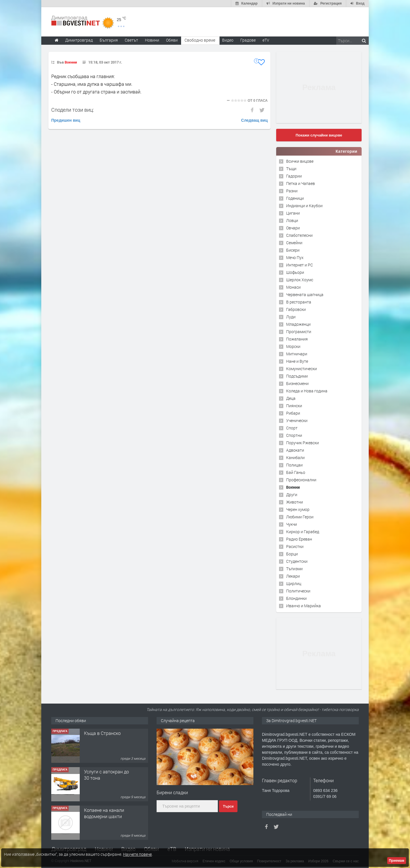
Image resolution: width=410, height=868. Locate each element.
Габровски (296, 309)
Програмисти (299, 332)
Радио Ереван (299, 539)
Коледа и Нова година (307, 391)
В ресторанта (299, 302)
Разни (292, 191)
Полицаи (294, 465)
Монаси (293, 287)
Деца (291, 398)
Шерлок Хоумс (300, 280)
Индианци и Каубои (304, 206)
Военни (71, 62)
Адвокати (295, 450)
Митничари (297, 354)
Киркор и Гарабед (303, 532)
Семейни (294, 243)
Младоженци (298, 324)
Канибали (295, 458)
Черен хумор (298, 509)
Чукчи (292, 524)
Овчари (293, 228)
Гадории (294, 176)
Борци (292, 554)
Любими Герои (300, 517)
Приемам (397, 861)
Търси (228, 806)
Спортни (294, 435)
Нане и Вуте (297, 361)
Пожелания (297, 339)
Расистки (295, 546)
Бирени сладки (172, 792)
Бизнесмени (297, 383)
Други (292, 495)
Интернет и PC (300, 265)
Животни (295, 502)
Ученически (297, 420)
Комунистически (302, 369)
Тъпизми (294, 569)
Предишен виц (66, 120)
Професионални (301, 480)
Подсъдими (297, 376)
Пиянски (294, 406)
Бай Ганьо (296, 472)
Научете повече (137, 854)
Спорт (292, 428)
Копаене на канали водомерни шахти (104, 813)
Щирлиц (294, 583)
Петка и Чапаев (301, 183)
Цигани (293, 213)
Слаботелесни (299, 235)
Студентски (297, 561)
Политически (298, 591)
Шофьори (295, 272)
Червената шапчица (305, 295)
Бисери (293, 250)
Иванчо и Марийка (304, 606)
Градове (248, 40)
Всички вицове (300, 161)
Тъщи (291, 169)
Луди (291, 317)
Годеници (295, 198)
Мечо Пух (295, 257)
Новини (152, 40)
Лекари (293, 576)
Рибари (293, 413)
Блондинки (296, 598)
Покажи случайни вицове (319, 135)
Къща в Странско (102, 733)
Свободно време (200, 40)
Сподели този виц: (73, 110)
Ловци (292, 220)
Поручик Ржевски (303, 443)
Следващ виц (254, 120)
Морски (293, 346)
